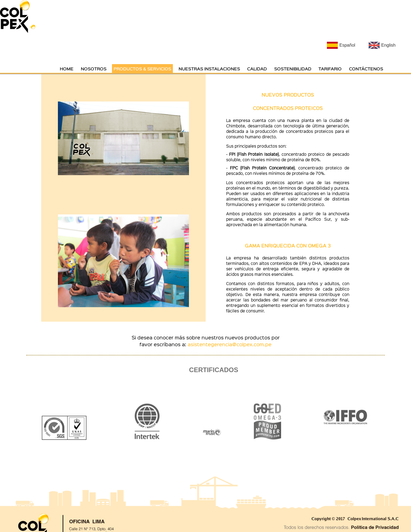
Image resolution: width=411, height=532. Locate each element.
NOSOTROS (94, 68)
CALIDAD (257, 68)
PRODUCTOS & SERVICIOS (142, 68)
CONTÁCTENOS (366, 68)
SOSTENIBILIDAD (293, 68)
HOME (67, 68)
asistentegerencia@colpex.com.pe (230, 344)
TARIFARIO (330, 68)
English (388, 45)
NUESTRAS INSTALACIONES (209, 68)
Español (347, 45)
